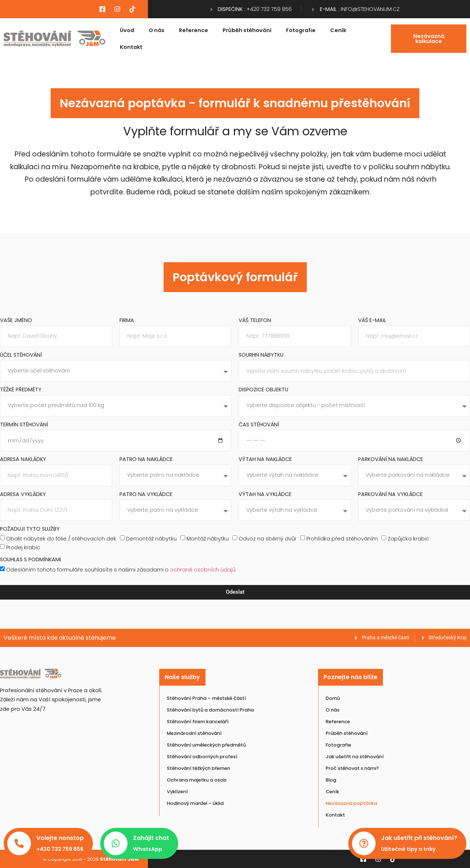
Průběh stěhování (247, 30)
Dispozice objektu (263, 390)
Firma (127, 321)
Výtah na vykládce (265, 495)
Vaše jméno (16, 321)
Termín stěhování (24, 425)
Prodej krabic (23, 547)
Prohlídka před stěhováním (342, 539)
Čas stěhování (259, 425)
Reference (193, 30)
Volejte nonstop (60, 838)
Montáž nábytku (208, 539)
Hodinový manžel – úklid (195, 803)
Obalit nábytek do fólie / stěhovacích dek (61, 539)
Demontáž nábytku (151, 539)
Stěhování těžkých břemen (199, 768)
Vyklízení (177, 792)
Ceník (338, 30)
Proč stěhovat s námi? (352, 768)
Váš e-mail (372, 321)
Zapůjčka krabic (408, 539)
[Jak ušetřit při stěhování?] (364, 843)
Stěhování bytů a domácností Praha (210, 710)
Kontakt (131, 47)
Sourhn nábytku (261, 355)
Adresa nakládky (23, 460)
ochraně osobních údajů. (203, 569)
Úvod (127, 30)
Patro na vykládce (146, 495)
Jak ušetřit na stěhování (355, 757)
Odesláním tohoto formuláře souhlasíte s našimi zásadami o (121, 569)
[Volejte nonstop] (19, 843)
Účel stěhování (21, 355)
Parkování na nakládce (391, 460)
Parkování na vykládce (390, 495)
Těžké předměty (21, 390)
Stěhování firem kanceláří (198, 722)
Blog (331, 780)
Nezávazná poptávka (351, 803)
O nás (156, 30)
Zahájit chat (151, 838)
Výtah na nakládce (265, 460)
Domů (333, 698)
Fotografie (301, 30)
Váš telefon (255, 321)
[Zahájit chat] (116, 843)
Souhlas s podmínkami (30, 560)
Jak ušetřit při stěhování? (419, 838)
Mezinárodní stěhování (194, 733)
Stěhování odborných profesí (202, 757)
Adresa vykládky (23, 495)
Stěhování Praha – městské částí (206, 698)
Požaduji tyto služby (30, 529)
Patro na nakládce (146, 460)
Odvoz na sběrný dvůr (268, 539)
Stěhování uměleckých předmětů (206, 745)
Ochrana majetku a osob (197, 780)
